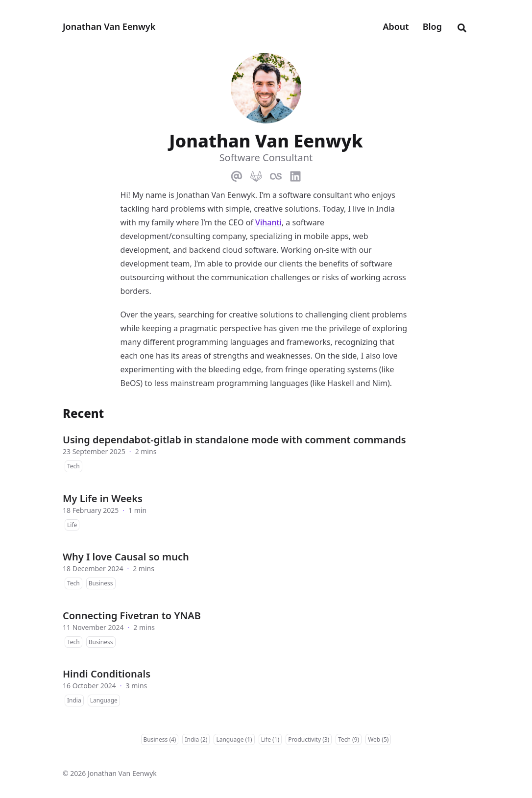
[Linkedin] (295, 174)
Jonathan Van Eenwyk (109, 26)
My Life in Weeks (103, 498)
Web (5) (378, 739)
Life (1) (270, 739)
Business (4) (160, 739)
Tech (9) (349, 739)
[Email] (237, 174)
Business (101, 583)
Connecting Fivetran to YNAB (132, 616)
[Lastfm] (276, 174)
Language (104, 700)
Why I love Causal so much (126, 557)
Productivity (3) (309, 739)
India (74, 700)
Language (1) (234, 739)
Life (72, 525)
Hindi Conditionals (107, 674)
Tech (73, 466)
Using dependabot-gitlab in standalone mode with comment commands (234, 440)
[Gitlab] (256, 174)
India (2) (196, 739)
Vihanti (268, 222)
